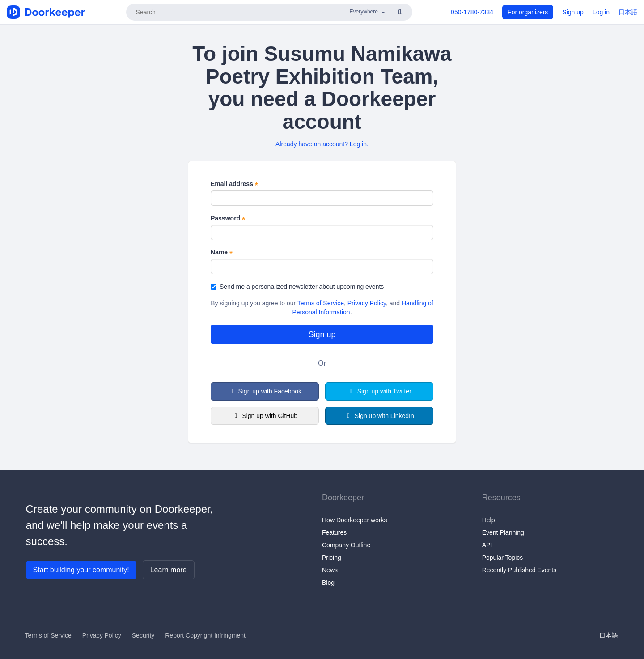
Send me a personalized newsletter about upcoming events (297, 287)
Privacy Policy (367, 303)
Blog (328, 583)
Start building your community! (81, 570)
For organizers (528, 12)
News (330, 570)
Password (228, 219)
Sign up (573, 12)
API (487, 545)
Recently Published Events (519, 570)
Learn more (169, 570)
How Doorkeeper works (355, 520)
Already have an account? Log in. (322, 144)
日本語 (628, 12)
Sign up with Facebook (265, 391)
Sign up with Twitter (379, 391)
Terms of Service (321, 303)
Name (222, 253)
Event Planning (503, 532)
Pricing (332, 558)
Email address (234, 184)
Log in (601, 12)
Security (143, 635)
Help (489, 520)
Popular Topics (503, 558)
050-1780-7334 (472, 12)
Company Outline (346, 545)
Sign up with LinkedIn (379, 416)
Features (334, 532)
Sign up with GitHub (265, 416)
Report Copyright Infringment (205, 635)
